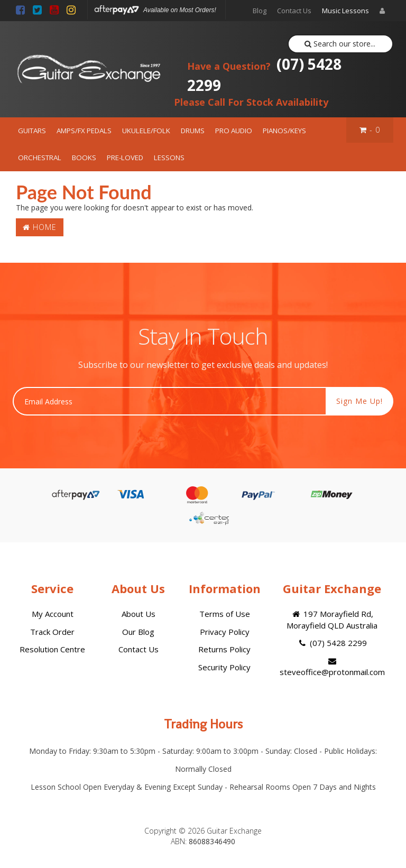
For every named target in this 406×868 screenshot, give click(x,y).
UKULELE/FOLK (146, 131)
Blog (260, 11)
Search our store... (340, 44)
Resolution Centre (52, 649)
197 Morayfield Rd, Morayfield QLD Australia (332, 619)
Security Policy (224, 667)
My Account (53, 614)
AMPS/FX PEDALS (84, 131)
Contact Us (294, 11)
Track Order (52, 632)
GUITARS (32, 131)
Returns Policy (224, 649)
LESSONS (169, 158)
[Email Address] (169, 401)
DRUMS (193, 131)
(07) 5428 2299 (264, 75)
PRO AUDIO (234, 131)
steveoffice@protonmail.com (332, 667)
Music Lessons (345, 11)
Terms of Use (225, 614)
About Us (139, 614)
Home (40, 227)
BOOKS (84, 158)
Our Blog (138, 632)
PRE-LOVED (125, 158)
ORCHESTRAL (40, 158)
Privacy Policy (225, 632)
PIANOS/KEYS (284, 131)
